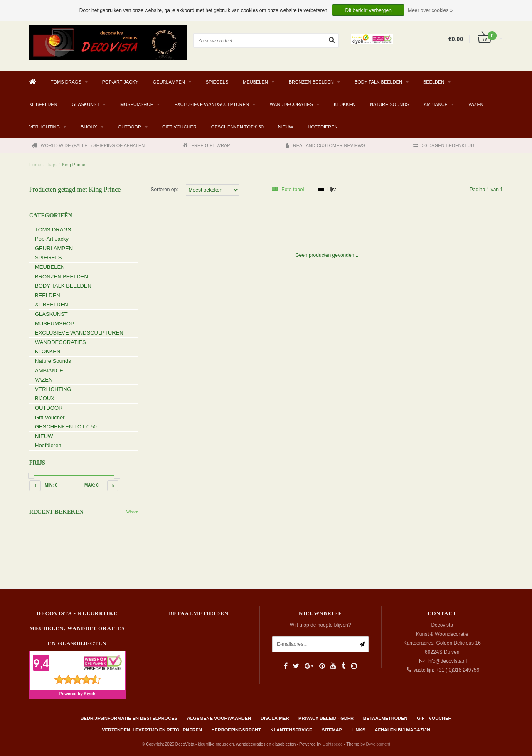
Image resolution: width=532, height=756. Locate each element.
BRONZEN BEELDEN (311, 82)
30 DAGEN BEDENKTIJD (444, 145)
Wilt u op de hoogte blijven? (320, 625)
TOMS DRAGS (66, 82)
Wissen (132, 512)
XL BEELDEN (43, 104)
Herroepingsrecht (236, 730)
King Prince (74, 165)
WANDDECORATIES (291, 104)
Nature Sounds (390, 104)
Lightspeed (333, 744)
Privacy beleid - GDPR (326, 718)
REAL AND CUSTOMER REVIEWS (325, 145)
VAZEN (476, 104)
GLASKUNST (85, 104)
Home (35, 165)
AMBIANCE (435, 104)
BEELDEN (434, 82)
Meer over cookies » (430, 10)
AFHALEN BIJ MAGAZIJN (403, 730)
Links (358, 730)
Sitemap (332, 730)
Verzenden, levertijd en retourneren (152, 730)
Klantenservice (292, 730)
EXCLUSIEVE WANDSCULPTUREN (212, 104)
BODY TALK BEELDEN (378, 82)
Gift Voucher (179, 127)
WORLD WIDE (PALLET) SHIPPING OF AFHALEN (88, 145)
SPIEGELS (217, 82)
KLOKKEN (345, 104)
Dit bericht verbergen (368, 10)
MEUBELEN (255, 82)
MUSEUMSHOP (137, 104)
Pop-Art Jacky (120, 82)
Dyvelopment (378, 744)
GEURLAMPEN (169, 82)
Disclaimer (275, 718)
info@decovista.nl (447, 661)
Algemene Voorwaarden (219, 718)
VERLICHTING (44, 127)
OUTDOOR (130, 127)
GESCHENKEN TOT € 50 (237, 127)
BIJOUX (89, 127)
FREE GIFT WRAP (207, 145)
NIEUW (286, 127)
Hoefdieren (323, 127)
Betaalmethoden (385, 718)
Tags (51, 165)
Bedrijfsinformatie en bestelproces (129, 718)
